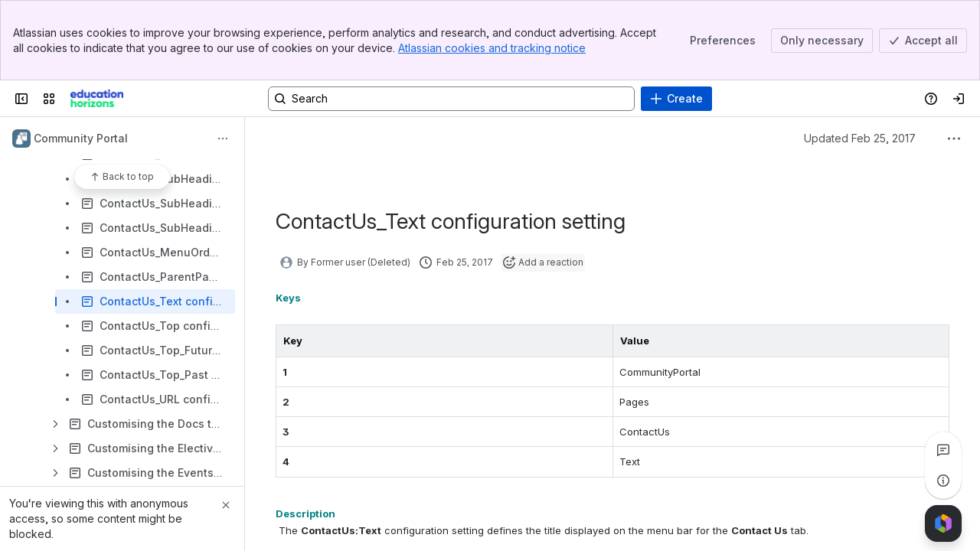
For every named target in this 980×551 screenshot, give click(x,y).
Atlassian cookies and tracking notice (492, 48)
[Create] (676, 99)
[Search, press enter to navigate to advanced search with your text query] (451, 99)
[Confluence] (97, 99)
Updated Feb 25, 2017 (860, 138)
